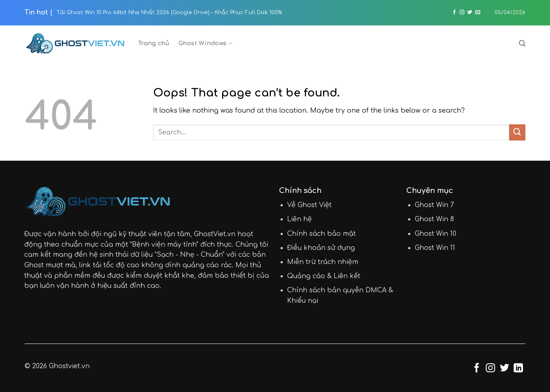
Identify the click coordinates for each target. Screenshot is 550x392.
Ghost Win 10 (436, 234)
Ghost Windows (205, 43)
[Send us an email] (478, 13)
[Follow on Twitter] (470, 13)
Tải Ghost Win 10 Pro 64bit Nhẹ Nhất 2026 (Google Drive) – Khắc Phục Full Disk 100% (169, 13)
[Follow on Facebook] (454, 13)
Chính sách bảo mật (321, 234)
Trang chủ (154, 43)
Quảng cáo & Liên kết (324, 276)
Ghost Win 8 (434, 219)
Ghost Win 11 (435, 248)
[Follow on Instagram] (462, 13)
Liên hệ (299, 219)
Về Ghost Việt (309, 205)
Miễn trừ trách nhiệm (323, 262)
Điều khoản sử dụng (321, 248)
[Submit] (517, 132)
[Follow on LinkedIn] (518, 369)
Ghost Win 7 (434, 205)
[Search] (522, 43)
